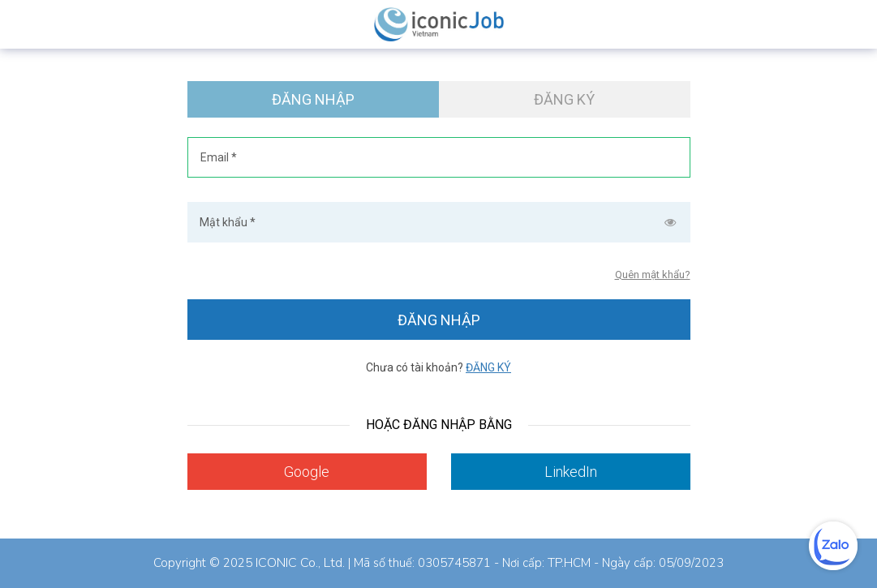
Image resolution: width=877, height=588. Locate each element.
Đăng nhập (313, 99)
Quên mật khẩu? (653, 275)
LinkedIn (571, 472)
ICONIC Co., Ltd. (300, 563)
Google (307, 472)
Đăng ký (564, 99)
